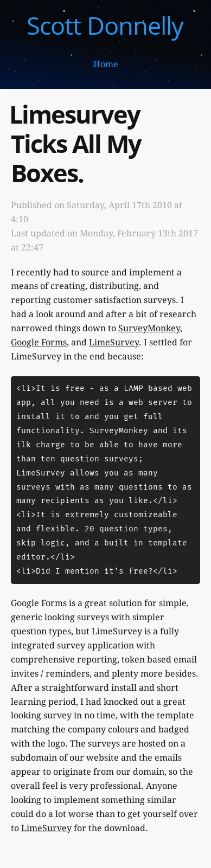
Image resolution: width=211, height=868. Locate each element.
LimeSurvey (114, 342)
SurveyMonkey (149, 328)
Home (106, 64)
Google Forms (39, 342)
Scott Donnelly (105, 25)
